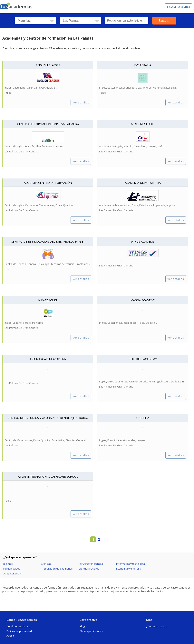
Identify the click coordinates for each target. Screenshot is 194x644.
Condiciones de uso (18, 626)
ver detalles (81, 102)
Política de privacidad (19, 631)
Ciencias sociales (89, 569)
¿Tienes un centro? (157, 626)
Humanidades (12, 569)
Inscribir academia (178, 7)
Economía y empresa (129, 569)
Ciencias (46, 564)
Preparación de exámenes (57, 569)
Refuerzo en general (91, 564)
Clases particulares (91, 631)
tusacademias (19, 5)
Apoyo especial (12, 573)
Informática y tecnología (131, 564)
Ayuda (10, 636)
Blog (82, 626)
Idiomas (8, 564)
